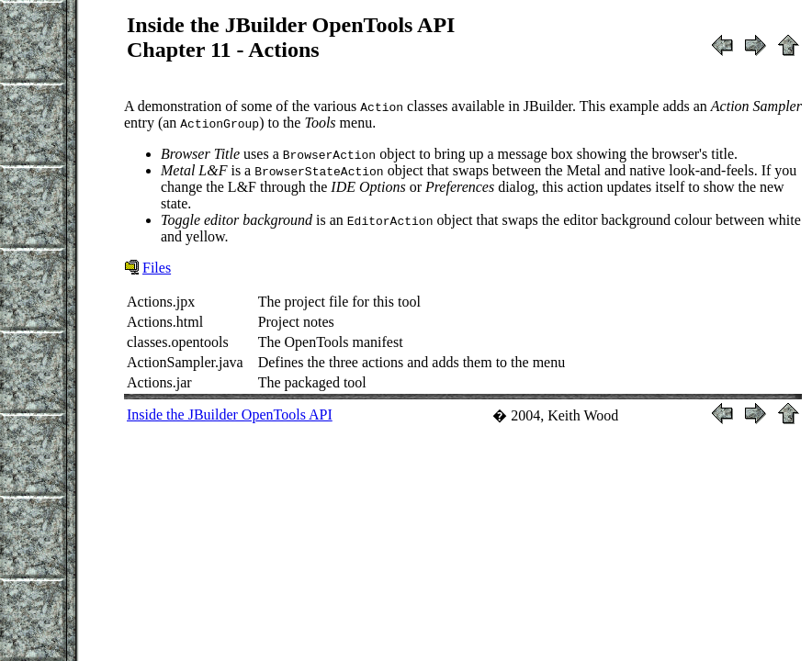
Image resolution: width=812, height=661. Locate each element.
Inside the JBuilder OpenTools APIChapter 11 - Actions (291, 37)
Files (157, 268)
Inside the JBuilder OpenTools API (230, 415)
